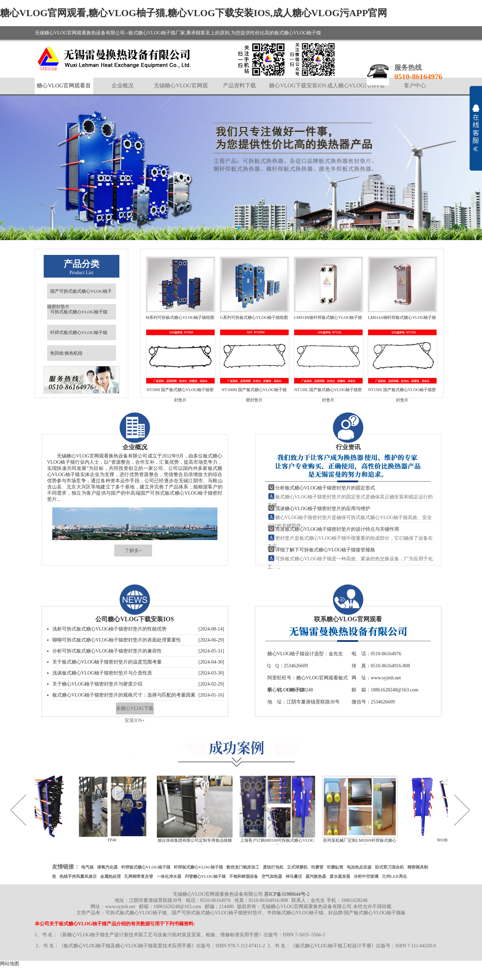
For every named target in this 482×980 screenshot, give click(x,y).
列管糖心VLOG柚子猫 (205, 876)
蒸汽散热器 (316, 876)
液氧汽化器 (107, 867)
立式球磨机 (297, 867)
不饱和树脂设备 (244, 876)
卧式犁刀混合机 (389, 867)
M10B (444, 840)
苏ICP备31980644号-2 (287, 894)
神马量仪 (294, 876)
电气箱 (87, 867)
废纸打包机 (273, 867)
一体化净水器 (169, 876)
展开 (476, 128)
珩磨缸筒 (335, 867)
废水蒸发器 (340, 876)
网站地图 (10, 964)
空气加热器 (272, 876)
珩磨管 (317, 867)
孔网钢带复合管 (139, 876)
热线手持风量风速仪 (78, 876)
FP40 (114, 840)
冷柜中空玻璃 (366, 876)
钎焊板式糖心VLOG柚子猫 (146, 867)
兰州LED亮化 (394, 876)
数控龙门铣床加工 (243, 867)
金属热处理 (110, 876)
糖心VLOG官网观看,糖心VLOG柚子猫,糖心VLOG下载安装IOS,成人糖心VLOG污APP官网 (194, 13)
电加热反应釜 (359, 867)
